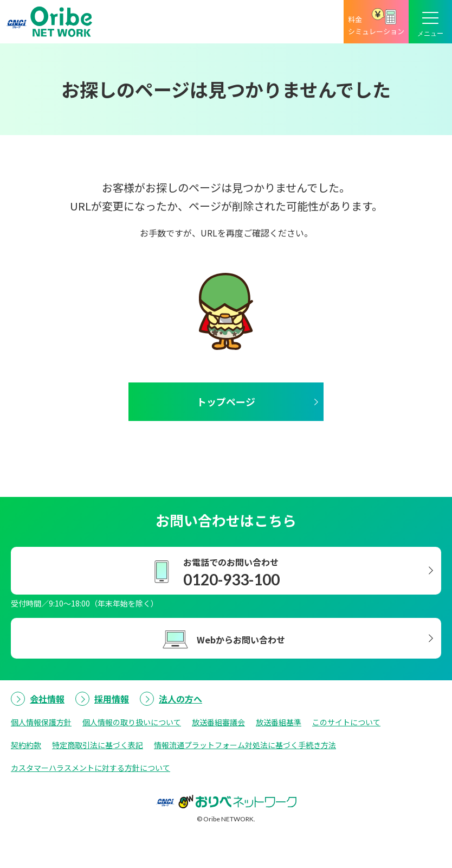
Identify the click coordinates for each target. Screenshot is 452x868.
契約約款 (26, 745)
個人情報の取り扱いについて (132, 722)
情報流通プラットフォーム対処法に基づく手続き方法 (245, 745)
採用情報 (112, 699)
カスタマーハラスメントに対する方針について (91, 768)
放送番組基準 (279, 722)
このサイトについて (346, 722)
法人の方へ (180, 699)
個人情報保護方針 (41, 722)
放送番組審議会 (218, 722)
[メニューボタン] (430, 22)
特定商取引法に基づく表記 (98, 745)
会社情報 (47, 699)
